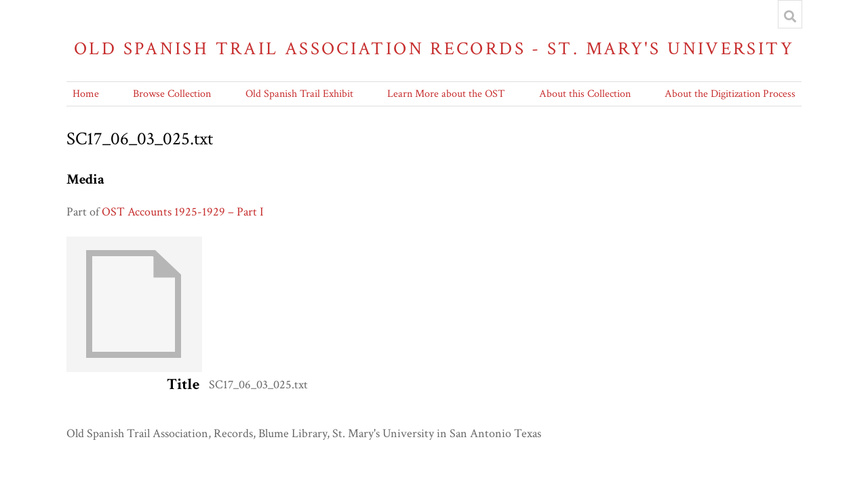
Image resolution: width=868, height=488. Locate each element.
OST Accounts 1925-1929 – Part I (183, 212)
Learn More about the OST (446, 94)
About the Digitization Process (730, 94)
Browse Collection (172, 94)
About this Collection (585, 94)
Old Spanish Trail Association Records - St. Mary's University (434, 48)
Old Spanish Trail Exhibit (299, 94)
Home (86, 94)
